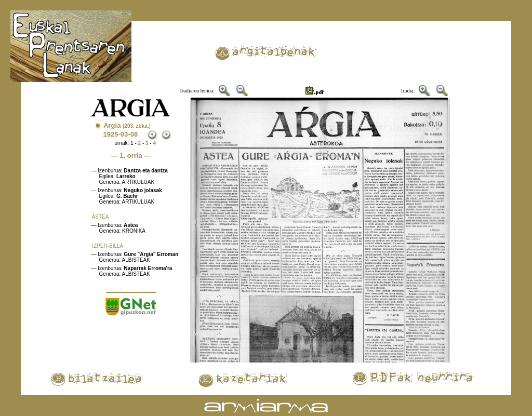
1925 (111, 134)
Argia (127, 125)
